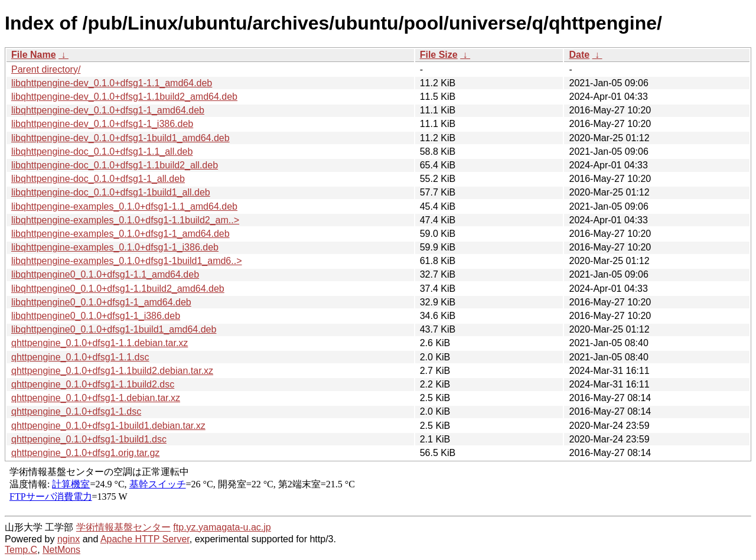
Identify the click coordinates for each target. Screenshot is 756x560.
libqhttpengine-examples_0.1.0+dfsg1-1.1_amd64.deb (124, 206)
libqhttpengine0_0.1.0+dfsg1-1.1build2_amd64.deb (118, 289)
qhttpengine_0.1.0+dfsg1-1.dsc (76, 411)
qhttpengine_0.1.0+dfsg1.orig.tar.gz (85, 453)
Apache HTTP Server (145, 539)
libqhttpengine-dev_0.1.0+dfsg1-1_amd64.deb (108, 110)
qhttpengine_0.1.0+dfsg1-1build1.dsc (89, 439)
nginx (69, 539)
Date (579, 55)
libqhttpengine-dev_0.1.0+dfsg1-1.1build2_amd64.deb (124, 97)
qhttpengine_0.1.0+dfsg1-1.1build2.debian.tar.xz (112, 371)
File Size (439, 55)
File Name (34, 55)
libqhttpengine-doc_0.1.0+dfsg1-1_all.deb (98, 179)
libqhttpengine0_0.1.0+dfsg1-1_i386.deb (96, 316)
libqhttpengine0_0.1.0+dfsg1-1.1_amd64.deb (105, 274)
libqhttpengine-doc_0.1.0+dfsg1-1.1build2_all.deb (115, 165)
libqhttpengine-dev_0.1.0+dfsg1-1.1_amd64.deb (112, 83)
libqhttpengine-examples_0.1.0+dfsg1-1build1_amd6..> (127, 261)
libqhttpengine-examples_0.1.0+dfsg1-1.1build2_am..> (125, 220)
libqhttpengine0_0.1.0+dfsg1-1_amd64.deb (101, 302)
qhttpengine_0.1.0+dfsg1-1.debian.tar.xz (96, 398)
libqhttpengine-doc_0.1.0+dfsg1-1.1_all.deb (102, 152)
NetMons (61, 550)
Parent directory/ (46, 69)
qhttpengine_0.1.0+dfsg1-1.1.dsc (80, 357)
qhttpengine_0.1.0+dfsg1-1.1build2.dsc (93, 384)
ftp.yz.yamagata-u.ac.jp (222, 527)
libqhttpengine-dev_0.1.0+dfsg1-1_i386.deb (102, 124)
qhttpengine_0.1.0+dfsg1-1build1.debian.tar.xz (108, 426)
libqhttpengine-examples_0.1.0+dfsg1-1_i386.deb (115, 247)
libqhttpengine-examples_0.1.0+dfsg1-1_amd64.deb (120, 234)
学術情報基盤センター (123, 527)
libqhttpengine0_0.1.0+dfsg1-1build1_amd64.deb (114, 329)
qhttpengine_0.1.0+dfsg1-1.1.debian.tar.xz (100, 343)
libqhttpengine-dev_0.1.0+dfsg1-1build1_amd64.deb (120, 138)
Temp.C (21, 550)
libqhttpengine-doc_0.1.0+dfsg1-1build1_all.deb (111, 192)
